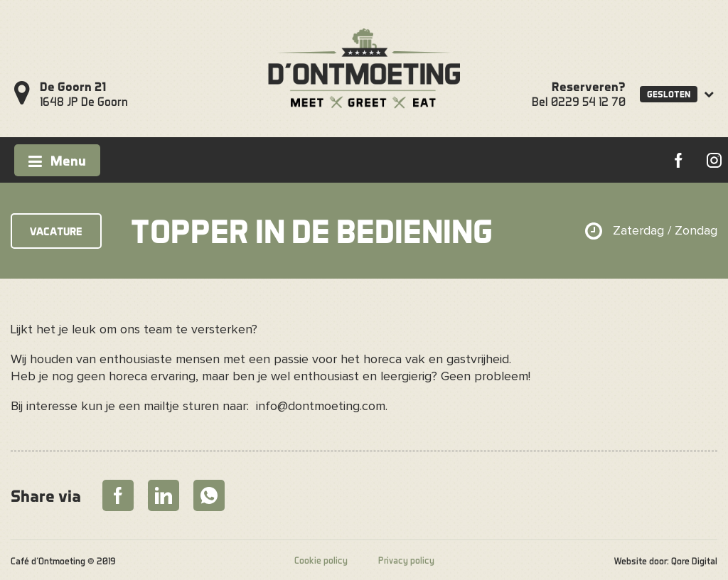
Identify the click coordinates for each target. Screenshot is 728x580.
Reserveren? (589, 86)
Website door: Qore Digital (666, 561)
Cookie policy (321, 560)
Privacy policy (406, 560)
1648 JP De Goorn (84, 94)
